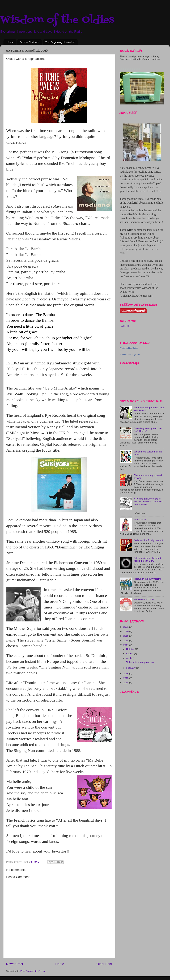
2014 (126, 683)
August (130, 654)
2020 (126, 631)
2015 (126, 678)
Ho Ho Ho (125, 326)
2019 (126, 636)
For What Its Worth (144, 599)
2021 (126, 627)
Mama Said (140, 519)
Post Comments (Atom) (33, 971)
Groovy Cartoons (30, 42)
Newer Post (15, 964)
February (131, 668)
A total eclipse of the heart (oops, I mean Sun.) (147, 559)
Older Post (104, 964)
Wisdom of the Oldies (57, 20)
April (129, 658)
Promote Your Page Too (130, 355)
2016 (126, 674)
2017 (126, 645)
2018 (126, 641)
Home (10, 42)
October (131, 649)
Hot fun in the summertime (148, 579)
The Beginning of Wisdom (60, 42)
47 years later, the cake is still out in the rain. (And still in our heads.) (148, 502)
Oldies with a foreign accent (148, 540)
